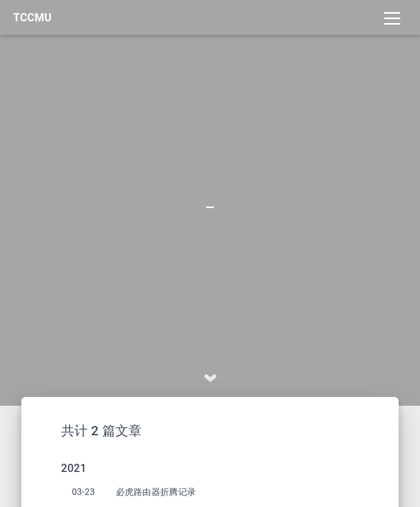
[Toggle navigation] (392, 18)
